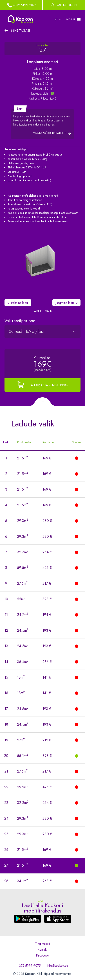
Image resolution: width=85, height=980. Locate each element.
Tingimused (43, 944)
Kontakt (42, 950)
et (56, 20)
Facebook (43, 955)
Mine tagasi (21, 30)
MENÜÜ (71, 19)
